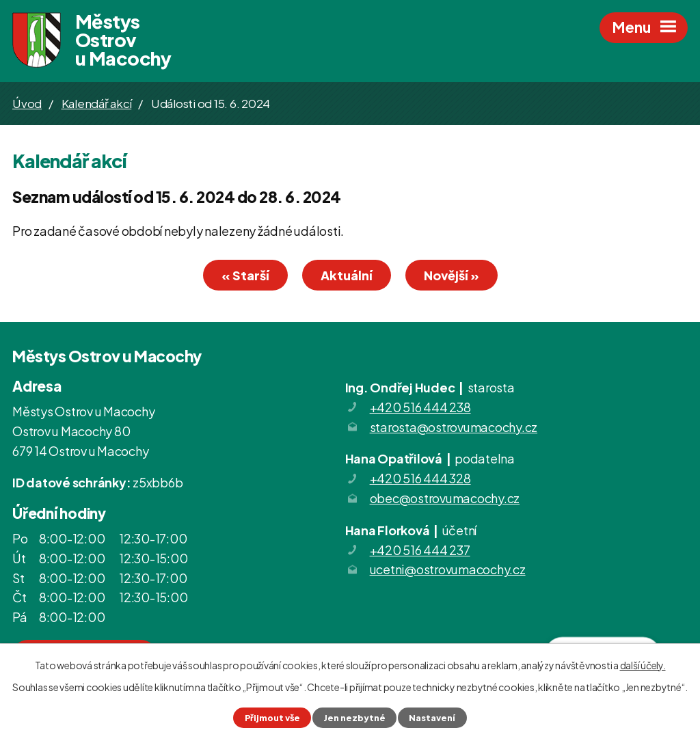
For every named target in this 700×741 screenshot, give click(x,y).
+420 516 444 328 (420, 478)
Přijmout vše (272, 718)
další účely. (643, 665)
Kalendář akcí (97, 103)
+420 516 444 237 (420, 550)
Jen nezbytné (354, 718)
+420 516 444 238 (420, 407)
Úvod (27, 103)
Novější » (452, 275)
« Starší (245, 275)
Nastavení (432, 718)
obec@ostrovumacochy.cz (445, 498)
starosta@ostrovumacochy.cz (454, 427)
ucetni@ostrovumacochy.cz (448, 569)
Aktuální (347, 275)
